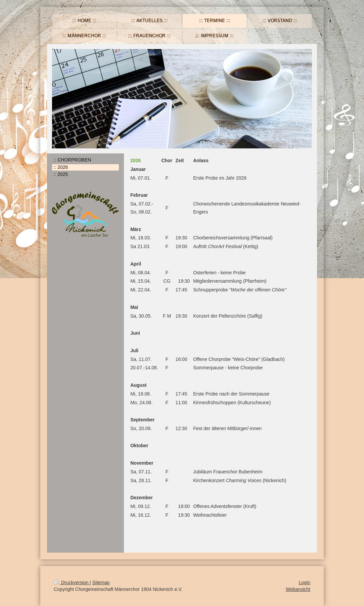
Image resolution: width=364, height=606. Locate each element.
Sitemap (101, 582)
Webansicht (298, 589)
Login (305, 582)
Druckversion (72, 582)
